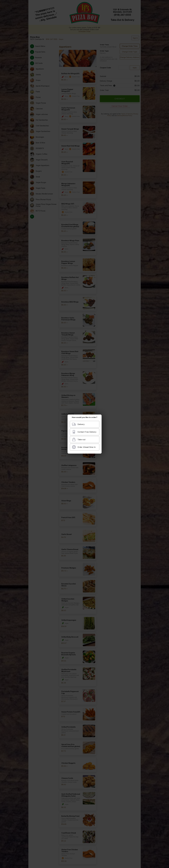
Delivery (78, 424)
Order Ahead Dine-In (84, 447)
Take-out (79, 439)
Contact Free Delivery (84, 432)
